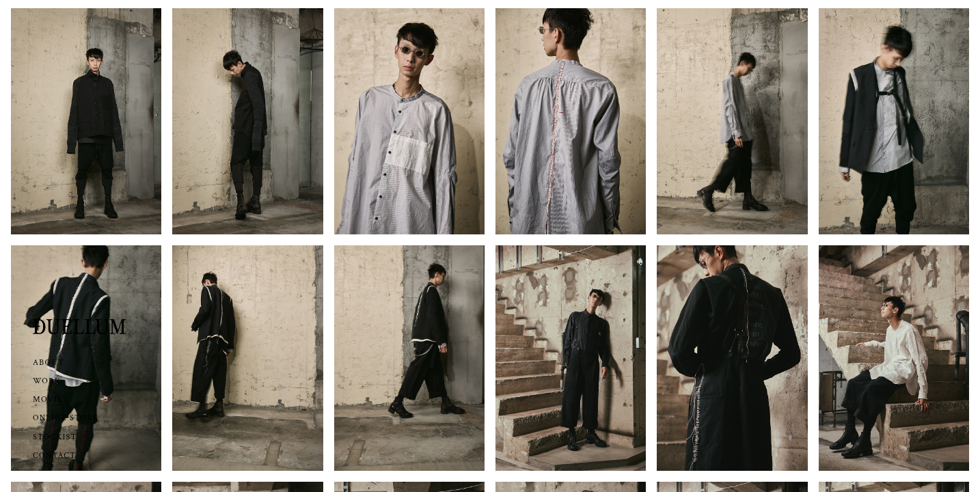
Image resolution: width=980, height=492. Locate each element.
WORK (47, 381)
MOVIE (48, 399)
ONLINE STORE (66, 418)
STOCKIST (55, 437)
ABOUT (49, 363)
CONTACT (54, 455)
